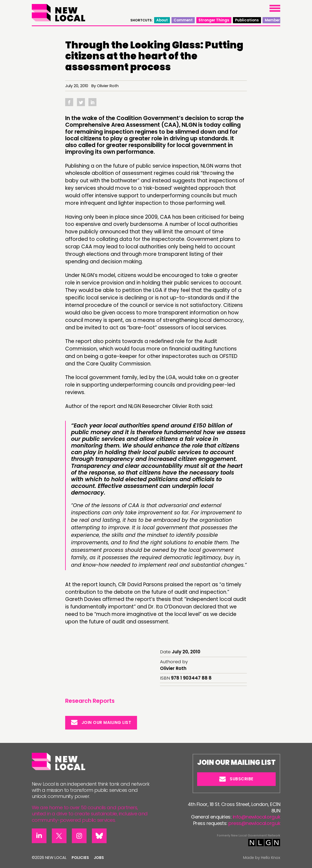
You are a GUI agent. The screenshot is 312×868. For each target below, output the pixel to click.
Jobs (99, 858)
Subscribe (236, 779)
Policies (80, 858)
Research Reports (90, 701)
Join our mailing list (101, 722)
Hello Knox (271, 858)
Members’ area (279, 20)
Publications (247, 20)
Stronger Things (214, 20)
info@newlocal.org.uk (256, 817)
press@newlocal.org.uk (254, 823)
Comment (183, 20)
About (162, 20)
